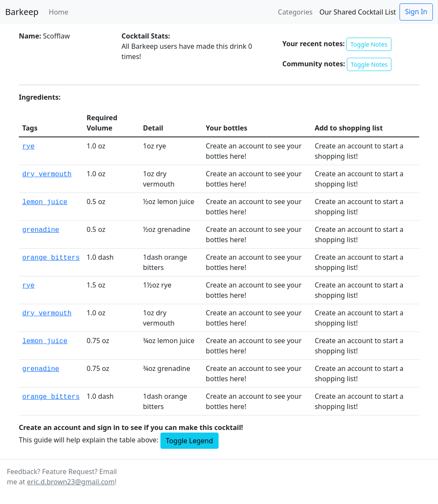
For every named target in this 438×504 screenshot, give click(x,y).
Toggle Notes (369, 44)
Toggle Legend (189, 441)
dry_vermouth (47, 175)
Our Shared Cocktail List (358, 12)
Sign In (416, 12)
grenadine (41, 230)
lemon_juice (45, 202)
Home (59, 12)
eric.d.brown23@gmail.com (71, 482)
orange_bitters (51, 258)
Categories (295, 12)
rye (28, 147)
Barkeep (22, 12)
